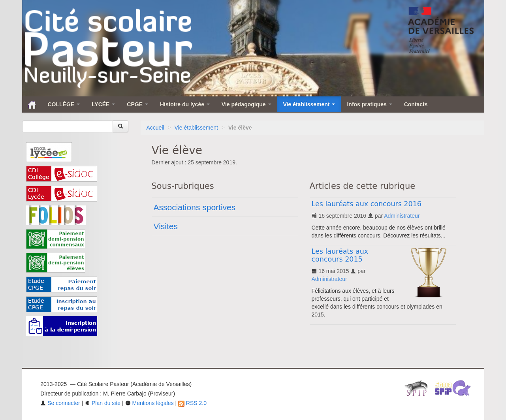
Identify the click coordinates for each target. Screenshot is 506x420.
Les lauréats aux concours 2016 (367, 204)
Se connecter (60, 403)
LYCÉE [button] (103, 104)
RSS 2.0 (192, 403)
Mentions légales (150, 403)
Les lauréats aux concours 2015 (340, 255)
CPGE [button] (137, 104)
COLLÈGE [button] (64, 104)
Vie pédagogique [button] (246, 104)
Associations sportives (195, 207)
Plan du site (103, 403)
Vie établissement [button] (309, 104)
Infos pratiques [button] (369, 104)
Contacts (416, 104)
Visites (166, 226)
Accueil (155, 128)
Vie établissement (196, 128)
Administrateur (402, 216)
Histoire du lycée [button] (185, 104)
